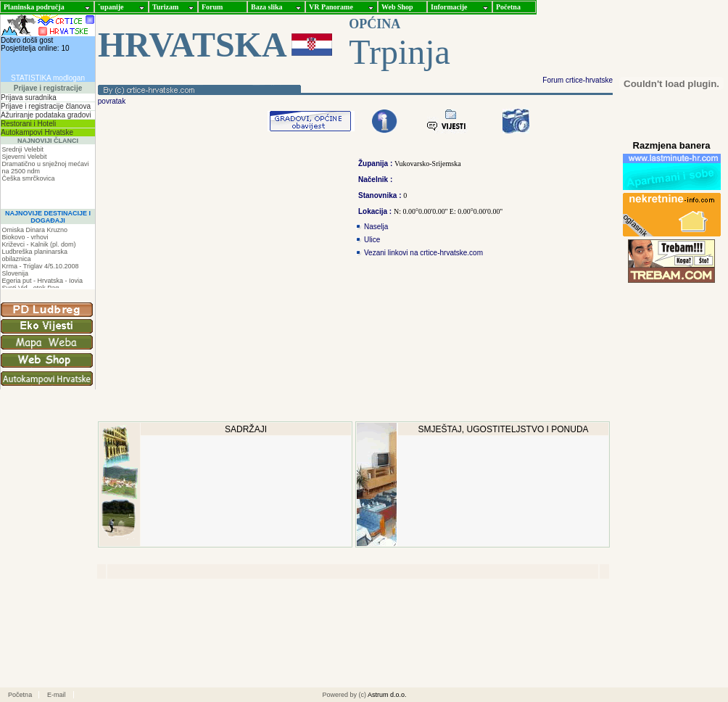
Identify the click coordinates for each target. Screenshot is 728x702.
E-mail (57, 695)
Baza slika (267, 7)
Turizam (165, 7)
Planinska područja (34, 7)
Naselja (376, 227)
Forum (212, 7)
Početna (508, 7)
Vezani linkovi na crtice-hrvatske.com (423, 253)
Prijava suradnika (29, 98)
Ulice (372, 240)
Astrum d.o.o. (387, 695)
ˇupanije (111, 7)
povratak (111, 101)
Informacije (449, 7)
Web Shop (397, 7)
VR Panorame (331, 7)
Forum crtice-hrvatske (578, 80)
